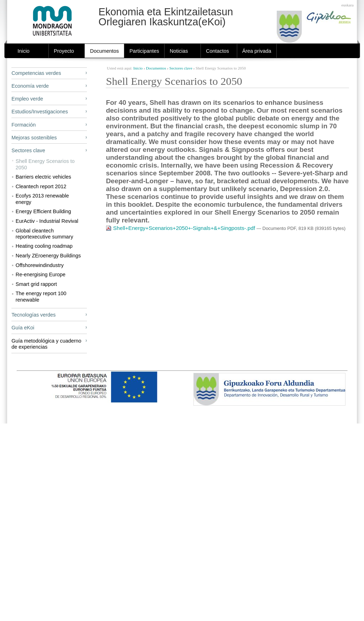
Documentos (105, 51)
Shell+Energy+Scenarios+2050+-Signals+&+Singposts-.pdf (181, 228)
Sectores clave (181, 68)
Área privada (257, 51)
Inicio (24, 51)
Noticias (179, 51)
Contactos (217, 51)
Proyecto (64, 51)
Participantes (144, 51)
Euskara (348, 5)
